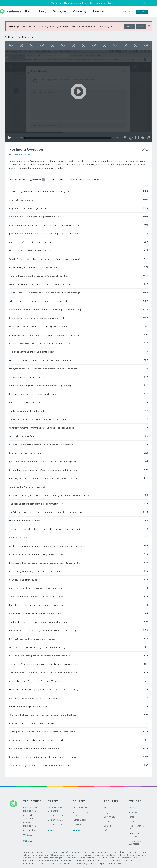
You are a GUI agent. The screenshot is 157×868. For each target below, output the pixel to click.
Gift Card (108, 830)
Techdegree (60, 11)
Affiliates (133, 812)
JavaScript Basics (81, 808)
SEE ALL (28, 841)
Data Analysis (30, 830)
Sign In (127, 12)
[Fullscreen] (148, 138)
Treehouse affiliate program (65, 3)
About (107, 808)
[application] (78, 96)
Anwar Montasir (22, 154)
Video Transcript (57, 179)
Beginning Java (56, 824)
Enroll (141, 26)
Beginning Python (57, 815)
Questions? (37, 179)
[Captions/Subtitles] (137, 138)
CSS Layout (78, 824)
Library (42, 11)
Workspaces (93, 179)
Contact (108, 826)
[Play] (9, 138)
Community (80, 11)
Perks (131, 817)
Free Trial (142, 12)
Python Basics (79, 820)
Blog (106, 812)
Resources (99, 11)
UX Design (28, 835)
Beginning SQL (55, 820)
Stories (107, 821)
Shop (131, 821)
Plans (28, 11)
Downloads (76, 179)
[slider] (68, 138)
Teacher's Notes (17, 179)
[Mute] (143, 138)
